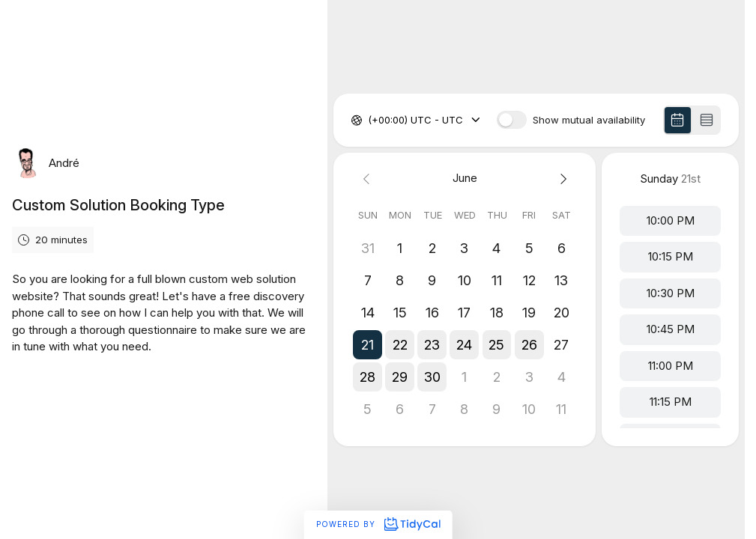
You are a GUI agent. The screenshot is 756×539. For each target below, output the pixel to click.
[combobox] (369, 121)
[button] (368, 345)
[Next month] (562, 179)
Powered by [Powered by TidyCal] (378, 524)
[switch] (512, 120)
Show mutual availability (589, 120)
